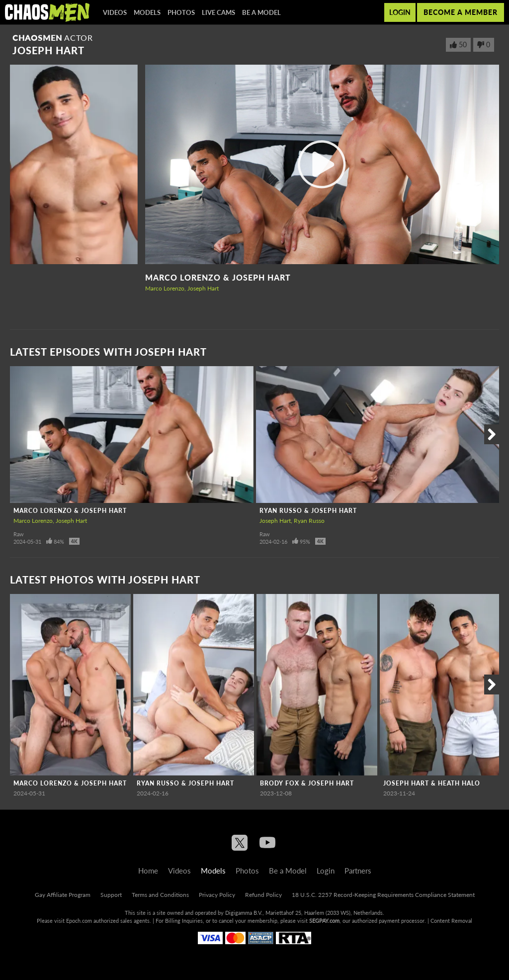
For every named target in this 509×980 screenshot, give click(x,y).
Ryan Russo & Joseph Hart (308, 511)
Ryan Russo (309, 521)
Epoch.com (79, 921)
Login (400, 12)
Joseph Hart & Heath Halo (432, 783)
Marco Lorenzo (165, 288)
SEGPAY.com (324, 921)
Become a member (461, 12)
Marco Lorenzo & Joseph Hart (218, 277)
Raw (19, 534)
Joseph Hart (203, 288)
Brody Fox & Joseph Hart (307, 783)
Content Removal (451, 921)
